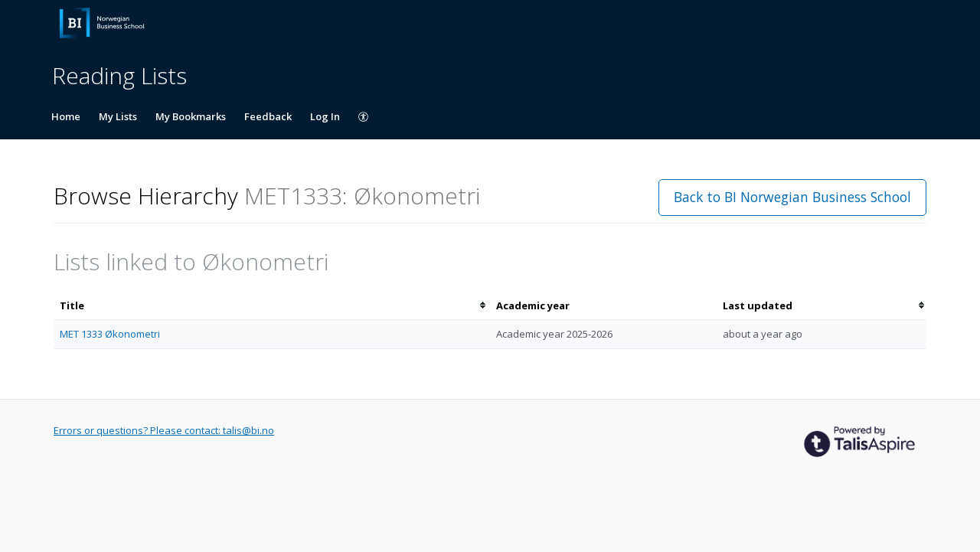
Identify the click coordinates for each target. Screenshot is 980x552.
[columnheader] (272, 306)
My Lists (118, 116)
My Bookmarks (191, 116)
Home (66, 116)
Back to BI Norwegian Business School (792, 197)
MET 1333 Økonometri (110, 334)
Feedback (268, 116)
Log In (325, 116)
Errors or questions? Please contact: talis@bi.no (164, 430)
